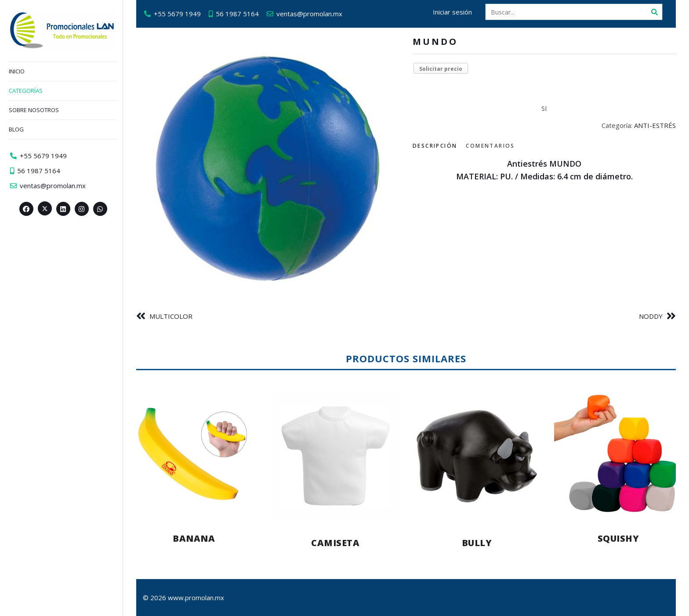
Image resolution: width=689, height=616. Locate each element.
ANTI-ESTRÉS (655, 125)
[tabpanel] (544, 170)
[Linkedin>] (63, 209)
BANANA (194, 538)
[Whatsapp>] (100, 209)
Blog (16, 129)
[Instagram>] (82, 209)
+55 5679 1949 (177, 14)
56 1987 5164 (237, 14)
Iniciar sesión (452, 12)
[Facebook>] (26, 209)
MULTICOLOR (171, 316)
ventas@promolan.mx (309, 14)
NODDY (651, 316)
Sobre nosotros (34, 110)
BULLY (477, 543)
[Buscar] (654, 12)
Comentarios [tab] (490, 146)
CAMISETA (335, 543)
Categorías (26, 91)
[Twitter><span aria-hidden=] (45, 208)
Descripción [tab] (435, 146)
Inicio (17, 71)
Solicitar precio (441, 69)
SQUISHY (618, 538)
